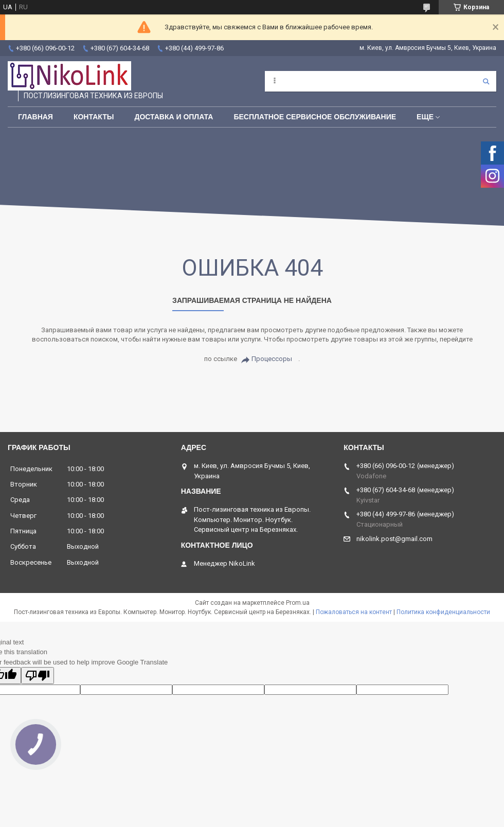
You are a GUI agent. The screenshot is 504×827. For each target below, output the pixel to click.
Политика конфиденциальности (443, 612)
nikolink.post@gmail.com (394, 539)
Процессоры (272, 359)
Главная (35, 117)
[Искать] (486, 81)
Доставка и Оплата (174, 117)
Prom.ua (298, 603)
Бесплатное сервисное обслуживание (315, 117)
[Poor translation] (38, 676)
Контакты (94, 117)
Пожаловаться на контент (354, 612)
